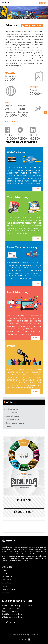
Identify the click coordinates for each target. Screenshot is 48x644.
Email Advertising (18, 292)
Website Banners (17, 152)
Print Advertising (11, 412)
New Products (7, 577)
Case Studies (7, 580)
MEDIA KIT (24, 500)
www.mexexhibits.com (16, 617)
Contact (5, 573)
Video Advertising (18, 197)
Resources (6, 570)
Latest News (7, 583)
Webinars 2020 (7, 567)
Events (11, 346)
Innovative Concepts (9, 589)
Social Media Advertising (22, 247)
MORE (37, 189)
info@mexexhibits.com (16, 614)
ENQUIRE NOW (32, 26)
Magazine (6, 592)
